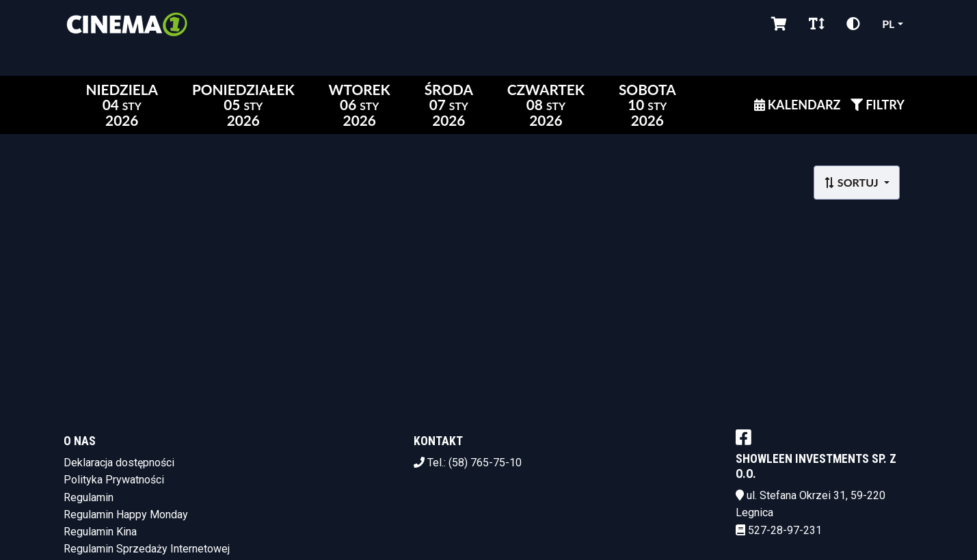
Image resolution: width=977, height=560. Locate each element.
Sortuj (852, 182)
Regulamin (89, 497)
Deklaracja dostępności (119, 463)
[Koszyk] (779, 24)
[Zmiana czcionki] (817, 24)
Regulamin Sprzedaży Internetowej (147, 549)
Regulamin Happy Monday (126, 515)
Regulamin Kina (100, 532)
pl (888, 24)
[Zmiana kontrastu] (853, 24)
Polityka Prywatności (114, 480)
